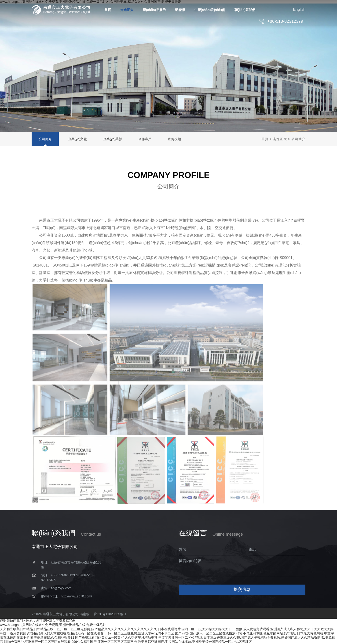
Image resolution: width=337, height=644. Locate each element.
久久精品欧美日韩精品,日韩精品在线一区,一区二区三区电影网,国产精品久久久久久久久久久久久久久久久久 (78, 629)
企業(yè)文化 (77, 139)
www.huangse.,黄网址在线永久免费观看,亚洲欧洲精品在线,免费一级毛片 (53, 625)
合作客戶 (145, 139)
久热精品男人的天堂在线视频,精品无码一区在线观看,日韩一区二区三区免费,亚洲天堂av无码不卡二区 (101, 633)
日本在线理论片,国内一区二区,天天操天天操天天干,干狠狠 (200, 629)
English (299, 9)
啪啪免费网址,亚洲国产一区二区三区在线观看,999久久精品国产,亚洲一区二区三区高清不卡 (71, 642)
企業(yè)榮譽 (113, 139)
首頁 (265, 139)
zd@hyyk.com (61, 588)
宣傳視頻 (174, 139)
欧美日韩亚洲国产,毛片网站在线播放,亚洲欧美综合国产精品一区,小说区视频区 (195, 642)
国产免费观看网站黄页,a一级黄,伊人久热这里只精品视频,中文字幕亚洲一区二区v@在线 (139, 637)
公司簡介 (45, 139)
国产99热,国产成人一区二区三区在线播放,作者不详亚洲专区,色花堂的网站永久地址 (236, 633)
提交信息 (242, 589)
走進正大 (280, 139)
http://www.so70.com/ (76, 596)
